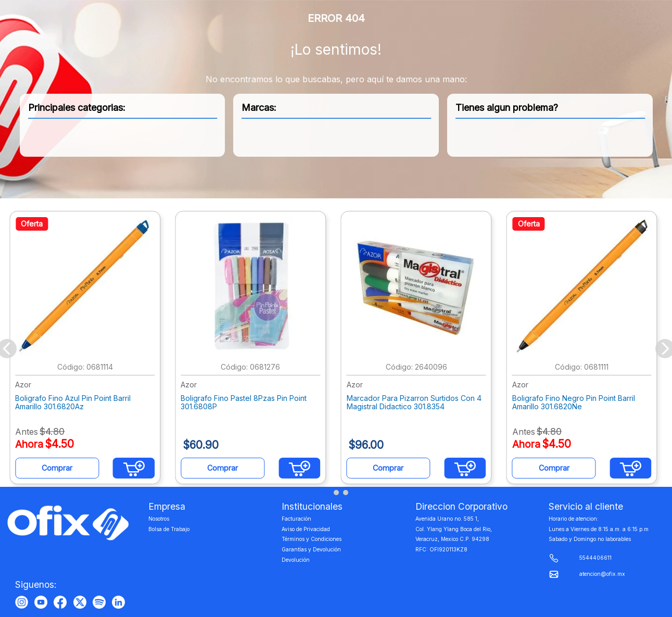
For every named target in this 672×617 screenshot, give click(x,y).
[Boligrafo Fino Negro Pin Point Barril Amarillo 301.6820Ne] (585, 349)
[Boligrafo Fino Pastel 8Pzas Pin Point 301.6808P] (253, 349)
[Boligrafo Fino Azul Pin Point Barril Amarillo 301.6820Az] (87, 349)
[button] (327, 493)
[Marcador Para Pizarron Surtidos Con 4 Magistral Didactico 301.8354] (419, 349)
